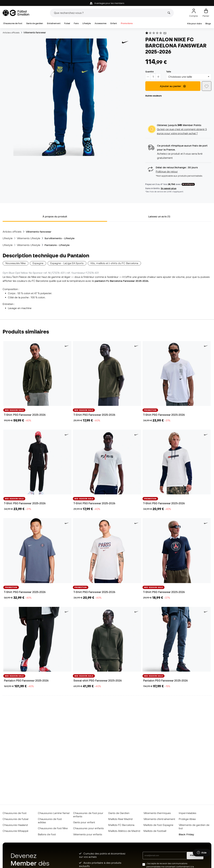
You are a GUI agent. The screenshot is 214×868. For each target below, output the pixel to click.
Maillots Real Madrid (120, 819)
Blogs (208, 24)
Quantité (149, 72)
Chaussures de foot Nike (53, 828)
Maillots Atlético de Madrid (124, 831)
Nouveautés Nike (16, 263)
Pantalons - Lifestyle (57, 245)
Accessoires (101, 23)
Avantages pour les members (107, 3)
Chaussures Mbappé (15, 831)
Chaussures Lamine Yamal (54, 813)
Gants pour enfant (84, 822)
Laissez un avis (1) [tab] (159, 216)
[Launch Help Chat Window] (202, 853)
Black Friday (186, 834)
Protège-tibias (187, 819)
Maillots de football (155, 831)
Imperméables (188, 813)
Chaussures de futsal (16, 819)
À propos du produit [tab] (55, 216)
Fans (76, 23)
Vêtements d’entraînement (159, 819)
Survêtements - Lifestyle (59, 238)
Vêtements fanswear (35, 33)
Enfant (114, 23)
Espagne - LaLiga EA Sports (67, 263)
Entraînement (54, 23)
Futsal (67, 23)
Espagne (38, 263)
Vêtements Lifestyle (29, 238)
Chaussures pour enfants (89, 828)
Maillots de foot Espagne (158, 825)
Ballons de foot (47, 834)
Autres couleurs (153, 96)
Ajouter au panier (173, 86)
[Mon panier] (206, 13)
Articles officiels (11, 33)
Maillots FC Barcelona (121, 825)
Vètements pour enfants (88, 834)
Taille (169, 72)
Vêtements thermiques (157, 813)
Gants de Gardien (119, 813)
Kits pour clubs (194, 24)
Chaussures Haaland (15, 825)
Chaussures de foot (13, 23)
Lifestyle (87, 23)
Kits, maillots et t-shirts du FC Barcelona (114, 263)
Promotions (127, 23)
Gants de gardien (35, 23)
